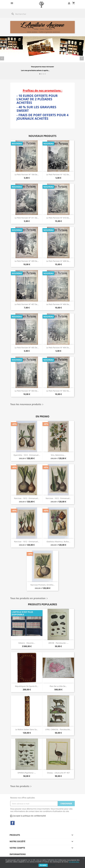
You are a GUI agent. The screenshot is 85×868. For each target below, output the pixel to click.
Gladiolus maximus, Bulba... (58, 542)
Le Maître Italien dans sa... (27, 729)
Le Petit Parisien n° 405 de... (27, 348)
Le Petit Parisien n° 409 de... (27, 261)
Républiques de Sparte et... (27, 686)
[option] (42, 56)
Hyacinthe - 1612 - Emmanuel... (27, 455)
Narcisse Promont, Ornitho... (43, 585)
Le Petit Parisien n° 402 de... (58, 391)
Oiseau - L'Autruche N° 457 (58, 773)
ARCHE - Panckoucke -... (58, 643)
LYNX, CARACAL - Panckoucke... (58, 729)
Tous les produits (21, 786)
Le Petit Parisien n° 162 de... (58, 174)
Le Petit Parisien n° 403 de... (27, 391)
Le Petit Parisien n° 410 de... (58, 218)
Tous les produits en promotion (29, 598)
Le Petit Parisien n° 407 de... (27, 304)
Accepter (43, 865)
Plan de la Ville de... (58, 686)
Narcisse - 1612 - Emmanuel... (27, 498)
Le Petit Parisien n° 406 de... (58, 304)
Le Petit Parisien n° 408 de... (58, 261)
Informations (18, 854)
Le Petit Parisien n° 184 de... (27, 174)
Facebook (13, 823)
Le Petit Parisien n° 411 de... (27, 218)
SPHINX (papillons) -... (27, 773)
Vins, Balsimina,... (58, 455)
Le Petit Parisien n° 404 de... (58, 348)
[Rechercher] (42, 14)
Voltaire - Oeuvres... (27, 643)
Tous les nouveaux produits (27, 404)
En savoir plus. (74, 862)
